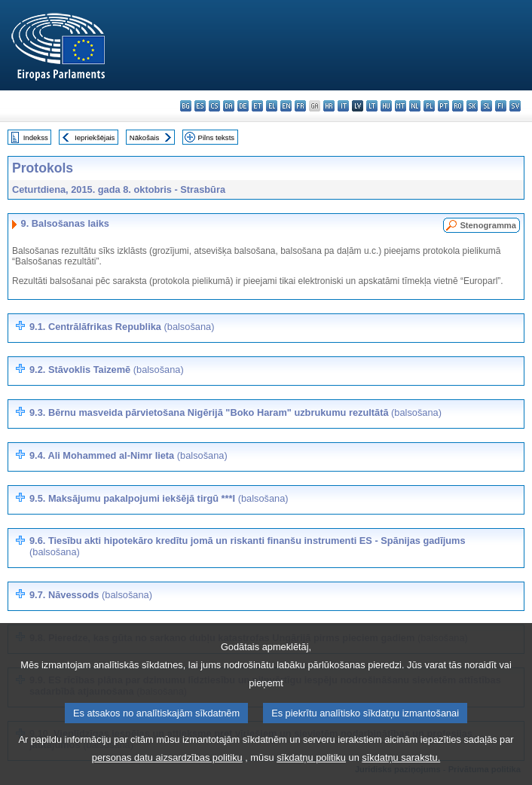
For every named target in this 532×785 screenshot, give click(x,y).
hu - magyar (386, 106)
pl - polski (429, 106)
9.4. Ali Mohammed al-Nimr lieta (128, 455)
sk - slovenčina (472, 106)
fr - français (300, 106)
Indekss (36, 137)
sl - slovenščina (486, 106)
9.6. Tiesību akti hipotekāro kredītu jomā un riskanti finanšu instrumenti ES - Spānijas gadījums (248, 546)
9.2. (107, 370)
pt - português (443, 106)
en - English (286, 106)
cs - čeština (214, 106)
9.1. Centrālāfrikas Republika (122, 327)
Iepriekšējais (95, 137)
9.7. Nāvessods (91, 595)
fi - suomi (501, 106)
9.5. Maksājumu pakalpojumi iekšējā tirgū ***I (159, 498)
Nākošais (144, 137)
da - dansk (229, 106)
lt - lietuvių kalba (372, 106)
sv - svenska (515, 106)
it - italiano (343, 106)
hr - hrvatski (329, 106)
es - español (200, 106)
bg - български (186, 106)
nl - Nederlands (415, 106)
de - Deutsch (243, 106)
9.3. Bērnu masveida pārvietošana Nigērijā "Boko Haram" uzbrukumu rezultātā (235, 412)
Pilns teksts (217, 137)
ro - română (458, 106)
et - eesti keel (257, 106)
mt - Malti (401, 106)
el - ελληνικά (272, 106)
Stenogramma (488, 225)
